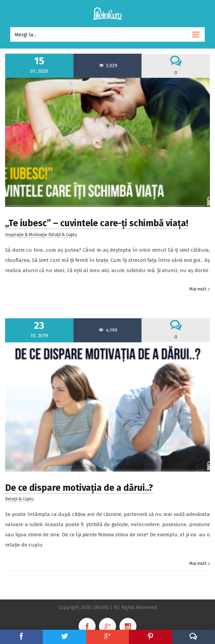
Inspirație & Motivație (26, 235)
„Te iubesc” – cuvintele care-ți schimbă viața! (97, 223)
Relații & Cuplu (63, 235)
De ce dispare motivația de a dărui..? (79, 488)
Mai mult (198, 289)
